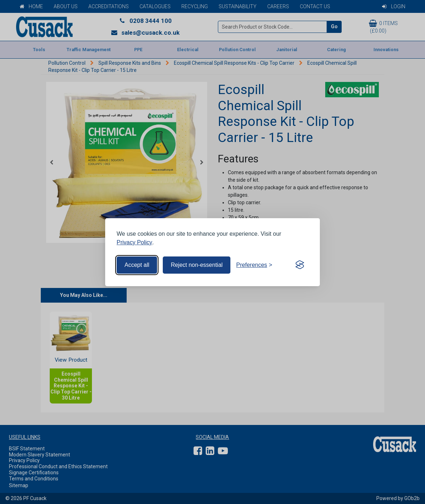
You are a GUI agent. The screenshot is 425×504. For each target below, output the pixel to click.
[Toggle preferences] (254, 265)
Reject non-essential (197, 265)
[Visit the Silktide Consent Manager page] (300, 265)
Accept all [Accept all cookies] (137, 265)
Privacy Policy (135, 242)
